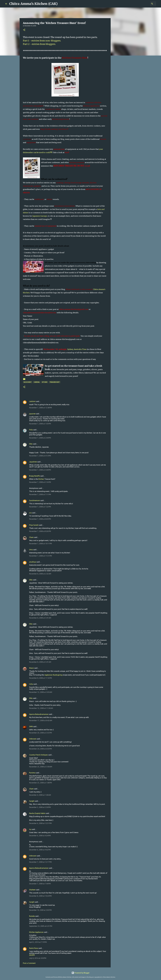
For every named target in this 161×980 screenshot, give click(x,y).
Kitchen (45, 382)
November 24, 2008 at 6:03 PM (41, 749)
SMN (31, 726)
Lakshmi (32, 401)
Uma (31, 550)
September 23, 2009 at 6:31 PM (41, 926)
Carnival (37, 382)
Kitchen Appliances (36, 932)
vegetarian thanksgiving (53, 675)
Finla (31, 430)
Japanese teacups (40, 216)
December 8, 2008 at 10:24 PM (40, 896)
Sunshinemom (35, 500)
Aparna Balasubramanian (39, 714)
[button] (24, 30)
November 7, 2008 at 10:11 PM (41, 544)
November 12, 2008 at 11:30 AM (41, 708)
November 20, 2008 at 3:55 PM (41, 733)
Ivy (30, 829)
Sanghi (32, 801)
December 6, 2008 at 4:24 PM (40, 836)
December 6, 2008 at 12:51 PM (40, 823)
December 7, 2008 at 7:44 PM (40, 884)
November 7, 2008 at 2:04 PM (40, 438)
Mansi (31, 668)
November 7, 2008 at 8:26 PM (40, 531)
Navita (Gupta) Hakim (37, 813)
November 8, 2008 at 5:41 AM (40, 618)
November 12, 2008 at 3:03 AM (41, 692)
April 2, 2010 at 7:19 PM (38, 942)
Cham (31, 537)
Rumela (32, 916)
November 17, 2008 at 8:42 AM (41, 720)
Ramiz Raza (34, 948)
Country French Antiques (39, 755)
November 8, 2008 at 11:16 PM (41, 678)
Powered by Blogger (81, 973)
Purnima (32, 773)
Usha (31, 684)
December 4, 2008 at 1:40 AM (40, 795)
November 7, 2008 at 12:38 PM (41, 408)
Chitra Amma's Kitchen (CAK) (33, 4)
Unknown (33, 739)
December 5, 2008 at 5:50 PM (40, 807)
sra (30, 513)
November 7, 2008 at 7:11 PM (40, 494)
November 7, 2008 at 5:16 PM (40, 482)
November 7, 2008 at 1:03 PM (40, 424)
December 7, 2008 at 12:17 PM (40, 862)
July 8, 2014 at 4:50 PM (38, 958)
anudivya (33, 562)
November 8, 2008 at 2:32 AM (40, 574)
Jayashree (33, 462)
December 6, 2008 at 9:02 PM (40, 850)
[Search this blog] (145, 4)
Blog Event (28, 382)
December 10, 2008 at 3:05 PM (40, 910)
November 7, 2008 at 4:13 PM (40, 456)
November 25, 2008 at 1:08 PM (41, 783)
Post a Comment (29, 963)
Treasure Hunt (55, 382)
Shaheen (32, 890)
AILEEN (32, 955)
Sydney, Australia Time (77, 349)
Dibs (31, 444)
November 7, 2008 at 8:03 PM (40, 519)
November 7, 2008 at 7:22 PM (40, 507)
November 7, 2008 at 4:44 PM (40, 470)
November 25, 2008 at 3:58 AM (41, 767)
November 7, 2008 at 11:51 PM (41, 556)
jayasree (32, 414)
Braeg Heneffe (34, 476)
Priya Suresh (34, 525)
